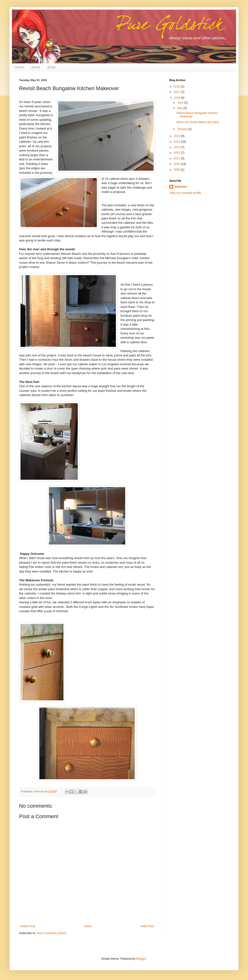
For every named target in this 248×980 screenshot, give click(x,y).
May (180, 108)
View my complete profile (185, 193)
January (183, 129)
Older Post (147, 926)
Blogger (141, 959)
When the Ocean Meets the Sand (198, 122)
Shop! (52, 67)
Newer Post (28, 926)
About (36, 67)
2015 (177, 136)
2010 (177, 164)
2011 (177, 158)
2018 (177, 87)
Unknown (181, 187)
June (181, 103)
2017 (177, 92)
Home (20, 67)
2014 (177, 142)
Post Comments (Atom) (51, 933)
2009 (177, 170)
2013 (177, 147)
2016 (177, 98)
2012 (177, 153)
